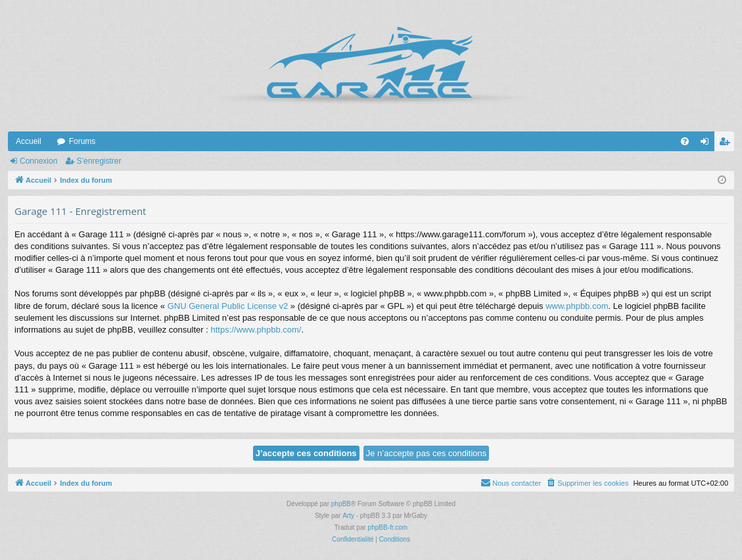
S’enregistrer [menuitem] (727, 144)
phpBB (341, 504)
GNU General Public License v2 (228, 306)
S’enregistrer (99, 161)
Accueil (29, 141)
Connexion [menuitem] (707, 144)
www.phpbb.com (577, 306)
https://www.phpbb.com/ (256, 330)
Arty (348, 516)
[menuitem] (685, 141)
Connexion (38, 161)
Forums (82, 141)
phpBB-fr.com (388, 527)
